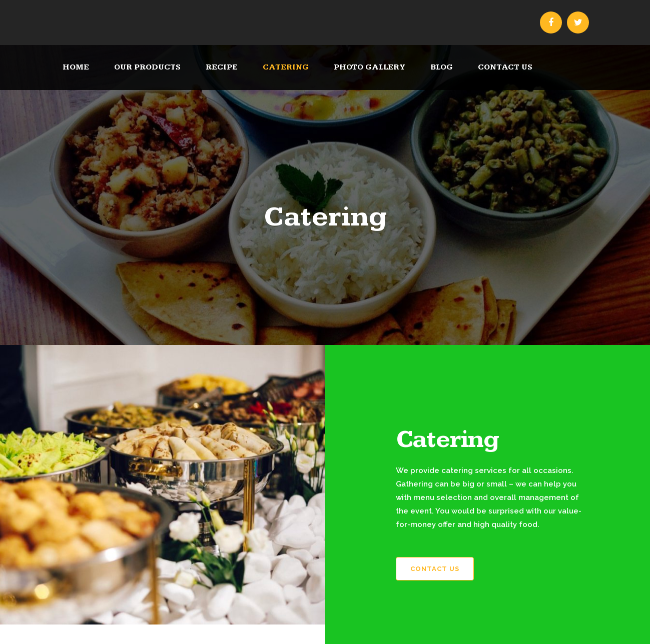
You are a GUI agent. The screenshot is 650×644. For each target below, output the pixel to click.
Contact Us (435, 569)
